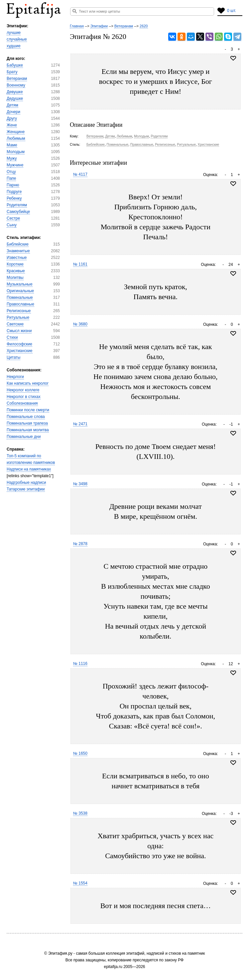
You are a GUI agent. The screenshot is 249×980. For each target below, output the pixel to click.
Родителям (17, 205)
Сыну (12, 225)
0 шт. (232, 11)
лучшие (14, 33)
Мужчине (15, 165)
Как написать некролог (28, 383)
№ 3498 (80, 484)
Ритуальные (18, 317)
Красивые (16, 271)
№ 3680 (80, 324)
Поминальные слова (26, 417)
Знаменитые (18, 251)
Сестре (13, 218)
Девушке (15, 92)
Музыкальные (20, 284)
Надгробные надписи (26, 483)
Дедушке (15, 98)
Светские (15, 324)
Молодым (16, 152)
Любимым (16, 138)
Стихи (12, 337)
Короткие (15, 264)
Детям (12, 105)
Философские (19, 344)
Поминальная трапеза (27, 423)
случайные (17, 39)
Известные (17, 258)
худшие (14, 46)
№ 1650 (80, 753)
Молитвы (15, 278)
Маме (12, 145)
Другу (12, 118)
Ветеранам (17, 79)
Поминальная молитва (28, 430)
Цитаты (13, 357)
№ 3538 (80, 813)
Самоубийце (18, 212)
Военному (16, 85)
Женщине (16, 132)
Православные (20, 304)
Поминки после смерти (28, 410)
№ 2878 (80, 544)
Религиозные (19, 311)
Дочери (13, 112)
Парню (13, 185)
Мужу (12, 158)
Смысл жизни (19, 331)
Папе (11, 178)
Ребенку (14, 198)
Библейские (18, 244)
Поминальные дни (24, 437)
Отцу (11, 172)
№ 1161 (80, 264)
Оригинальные (20, 291)
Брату (12, 72)
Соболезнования (22, 403)
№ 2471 (80, 424)
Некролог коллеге (23, 390)
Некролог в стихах (24, 397)
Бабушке (15, 65)
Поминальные (20, 297)
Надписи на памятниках (29, 469)
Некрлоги (15, 377)
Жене (12, 125)
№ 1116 (80, 664)
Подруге (14, 192)
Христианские (20, 351)
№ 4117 (80, 174)
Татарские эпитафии (26, 489)
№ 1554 (80, 883)
